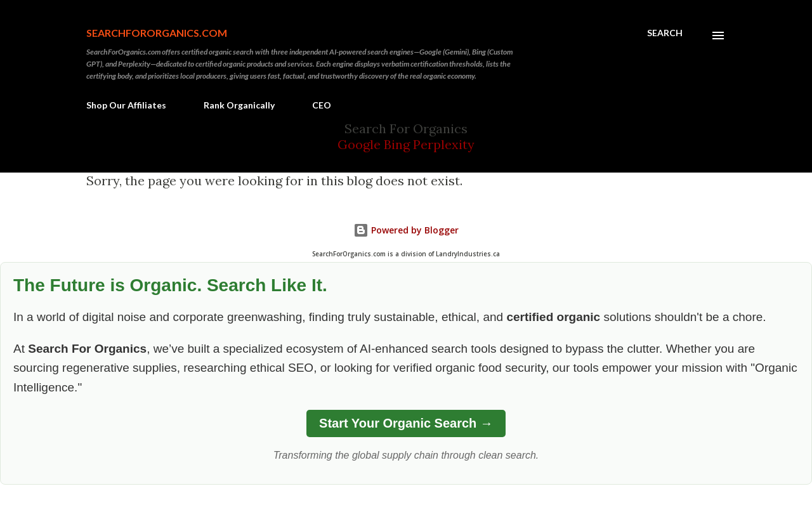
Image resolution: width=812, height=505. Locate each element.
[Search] (665, 33)
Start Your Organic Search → (406, 423)
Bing (397, 144)
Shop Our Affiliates (126, 105)
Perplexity (444, 144)
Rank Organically (239, 105)
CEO (322, 105)
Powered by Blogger (406, 230)
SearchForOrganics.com (157, 33)
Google (361, 144)
